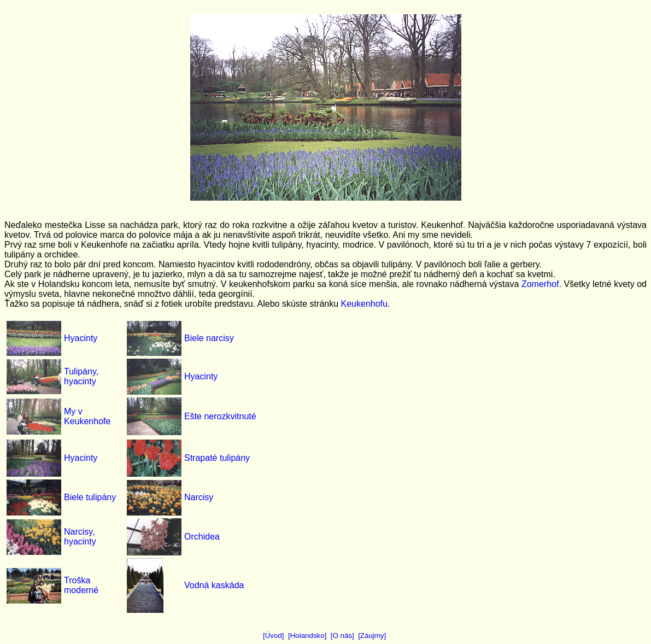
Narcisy (199, 497)
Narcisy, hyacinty (80, 537)
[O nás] (342, 636)
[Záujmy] (372, 636)
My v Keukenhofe (87, 416)
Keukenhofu (364, 304)
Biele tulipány (90, 497)
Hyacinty (81, 338)
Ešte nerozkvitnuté (220, 416)
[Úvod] (274, 636)
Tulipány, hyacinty (81, 376)
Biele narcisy (209, 338)
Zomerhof (540, 284)
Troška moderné (81, 585)
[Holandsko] (307, 636)
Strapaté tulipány (217, 458)
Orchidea (202, 537)
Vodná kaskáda (214, 585)
